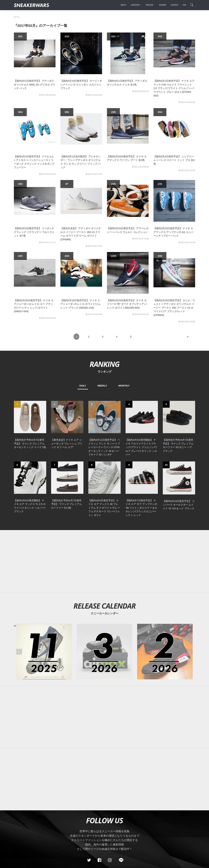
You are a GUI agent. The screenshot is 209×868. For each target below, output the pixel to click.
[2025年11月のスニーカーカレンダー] (44, 652)
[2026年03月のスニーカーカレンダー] (104, 652)
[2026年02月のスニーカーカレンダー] (165, 652)
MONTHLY (124, 386)
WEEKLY (102, 386)
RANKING (104, 364)
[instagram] (110, 860)
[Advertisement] (104, 561)
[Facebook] (99, 860)
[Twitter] (89, 860)
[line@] (120, 860)
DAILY (83, 386)
